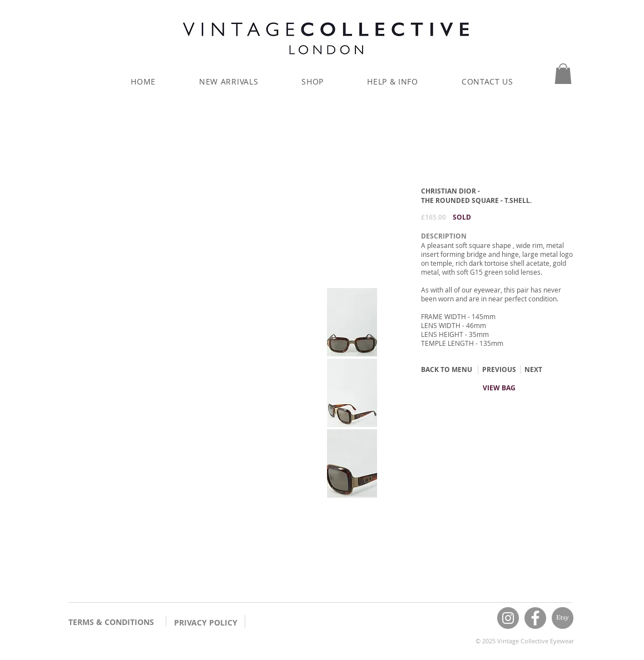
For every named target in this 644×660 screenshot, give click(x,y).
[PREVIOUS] (499, 370)
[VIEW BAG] (499, 388)
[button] (563, 74)
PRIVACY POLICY (206, 622)
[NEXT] (533, 370)
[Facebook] (535, 618)
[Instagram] (508, 618)
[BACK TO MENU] (447, 370)
